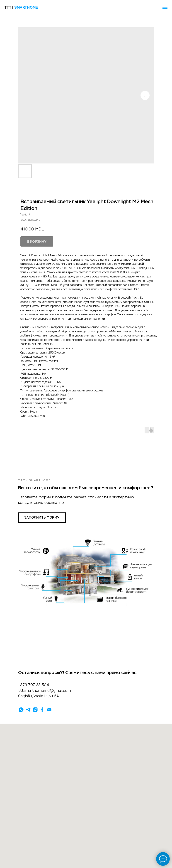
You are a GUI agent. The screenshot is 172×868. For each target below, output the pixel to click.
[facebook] (42, 710)
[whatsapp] (21, 710)
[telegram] (28, 710)
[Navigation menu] (165, 7)
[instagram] (35, 710)
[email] (49, 710)
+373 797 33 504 (34, 685)
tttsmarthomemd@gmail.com (45, 691)
